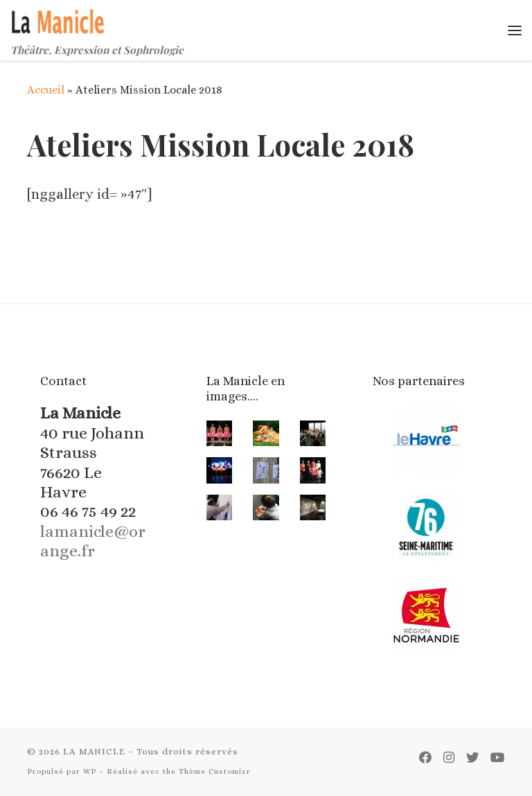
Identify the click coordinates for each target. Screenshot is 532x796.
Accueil (46, 90)
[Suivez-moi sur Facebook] (425, 758)
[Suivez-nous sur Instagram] (449, 758)
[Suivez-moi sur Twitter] (472, 758)
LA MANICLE (94, 751)
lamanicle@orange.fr (93, 541)
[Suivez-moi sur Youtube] (498, 758)
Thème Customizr (215, 771)
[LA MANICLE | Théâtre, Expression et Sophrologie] (59, 19)
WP (90, 771)
